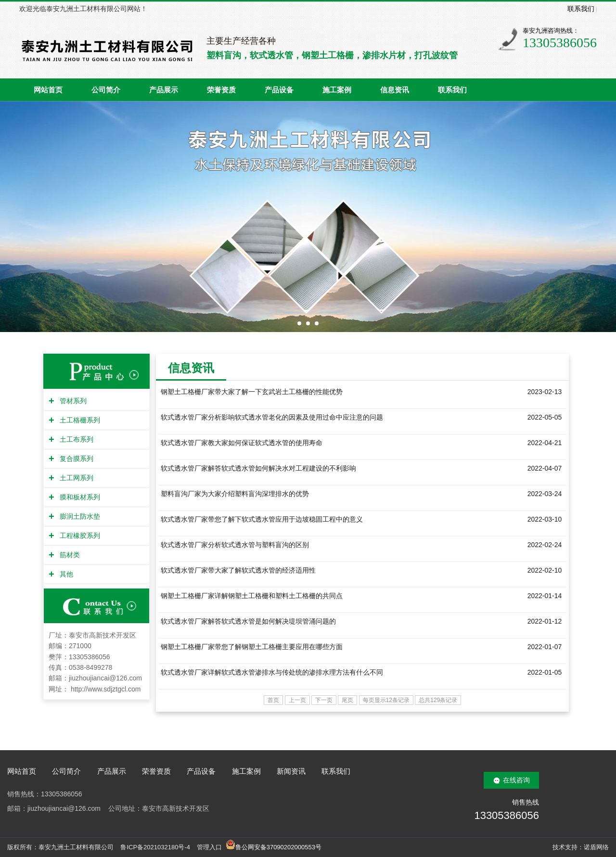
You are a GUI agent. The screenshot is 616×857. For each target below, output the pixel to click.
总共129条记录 (438, 700)
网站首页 (48, 90)
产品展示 (164, 90)
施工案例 (337, 90)
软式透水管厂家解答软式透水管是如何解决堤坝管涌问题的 (248, 621)
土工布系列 (75, 439)
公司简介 (106, 90)
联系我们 (581, 9)
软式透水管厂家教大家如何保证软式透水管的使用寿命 (242, 443)
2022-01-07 (545, 647)
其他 (65, 574)
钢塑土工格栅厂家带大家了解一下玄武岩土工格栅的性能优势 (252, 392)
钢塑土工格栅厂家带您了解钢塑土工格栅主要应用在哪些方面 (252, 647)
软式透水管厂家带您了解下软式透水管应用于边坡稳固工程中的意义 (262, 519)
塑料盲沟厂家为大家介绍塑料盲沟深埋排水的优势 (235, 494)
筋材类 (69, 555)
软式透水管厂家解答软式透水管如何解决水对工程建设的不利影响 (258, 468)
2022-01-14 (545, 596)
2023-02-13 (545, 392)
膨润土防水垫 (79, 516)
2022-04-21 (545, 443)
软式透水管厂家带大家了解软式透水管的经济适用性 (238, 570)
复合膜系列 (75, 459)
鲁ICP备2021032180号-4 (155, 847)
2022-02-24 (545, 545)
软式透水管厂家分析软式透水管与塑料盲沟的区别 (235, 545)
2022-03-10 (545, 519)
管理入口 (209, 847)
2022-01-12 (545, 621)
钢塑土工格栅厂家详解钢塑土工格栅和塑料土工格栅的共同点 (252, 596)
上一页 (297, 700)
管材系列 (72, 401)
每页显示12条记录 (386, 700)
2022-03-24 (545, 494)
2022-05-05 (545, 417)
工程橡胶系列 (79, 536)
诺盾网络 (596, 847)
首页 (273, 700)
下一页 (324, 700)
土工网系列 (75, 478)
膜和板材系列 (79, 497)
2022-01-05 (545, 672)
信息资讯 (395, 90)
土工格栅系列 (79, 420)
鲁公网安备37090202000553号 (274, 847)
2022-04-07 (545, 468)
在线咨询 (516, 780)
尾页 (347, 700)
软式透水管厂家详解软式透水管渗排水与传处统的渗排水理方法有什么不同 (272, 672)
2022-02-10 (545, 570)
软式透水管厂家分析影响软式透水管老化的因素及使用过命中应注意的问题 (272, 417)
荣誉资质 (221, 90)
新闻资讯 (291, 771)
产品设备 (279, 90)
